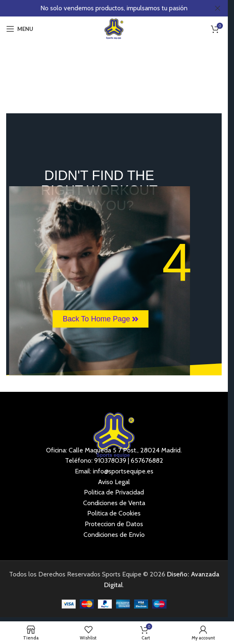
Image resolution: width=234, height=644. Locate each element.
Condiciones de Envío (114, 535)
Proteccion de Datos (114, 524)
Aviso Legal (114, 482)
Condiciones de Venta (114, 503)
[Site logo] (114, 28)
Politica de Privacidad (114, 492)
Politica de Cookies (114, 513)
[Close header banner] (218, 8)
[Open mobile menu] (20, 29)
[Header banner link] (114, 8)
